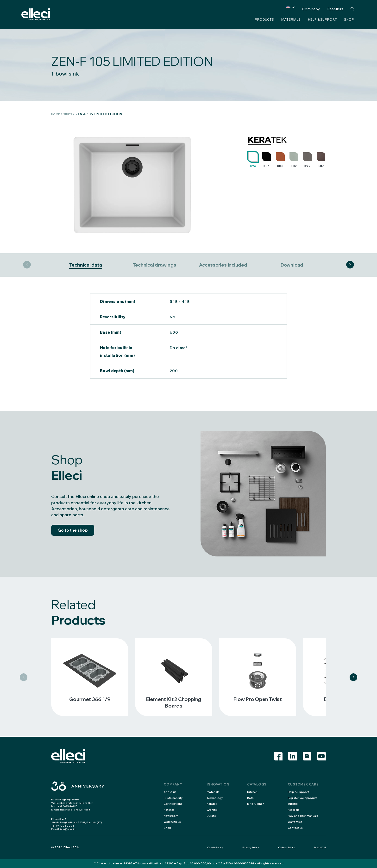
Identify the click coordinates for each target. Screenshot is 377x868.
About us (170, 792)
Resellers (335, 9)
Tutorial (293, 804)
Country (280, 9)
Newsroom (171, 816)
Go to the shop (76, 533)
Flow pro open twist (258, 700)
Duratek (213, 816)
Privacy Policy (251, 848)
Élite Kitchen (256, 804)
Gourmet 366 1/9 (90, 700)
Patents (169, 810)
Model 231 (320, 848)
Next (350, 265)
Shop (349, 19)
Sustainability (173, 798)
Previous (27, 265)
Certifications (173, 804)
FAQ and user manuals (303, 816)
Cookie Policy (215, 848)
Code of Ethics (287, 848)
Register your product (304, 798)
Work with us (173, 822)
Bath (250, 798)
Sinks (70, 114)
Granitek (213, 810)
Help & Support (322, 19)
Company (311, 9)
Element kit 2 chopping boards (174, 703)
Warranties (295, 822)
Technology (215, 798)
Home (57, 114)
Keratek (212, 804)
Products (264, 19)
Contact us (295, 828)
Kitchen (253, 792)
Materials (291, 19)
